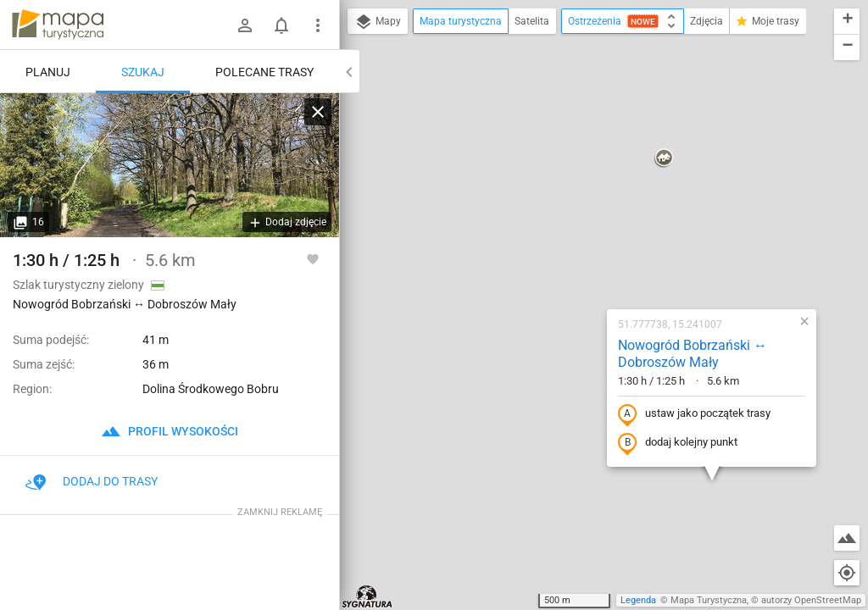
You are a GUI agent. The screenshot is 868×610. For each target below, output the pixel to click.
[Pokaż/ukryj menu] (318, 25)
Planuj (48, 72)
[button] (620, 574)
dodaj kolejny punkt (569, 260)
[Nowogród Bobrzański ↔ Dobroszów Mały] (170, 165)
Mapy (378, 22)
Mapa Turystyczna (709, 600)
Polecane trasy (264, 72)
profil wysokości (170, 431)
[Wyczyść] (318, 112)
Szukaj (143, 72)
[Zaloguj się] (245, 25)
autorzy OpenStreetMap (811, 600)
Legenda (638, 600)
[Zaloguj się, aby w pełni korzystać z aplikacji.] (313, 258)
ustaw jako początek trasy (586, 231)
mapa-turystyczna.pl (58, 25)
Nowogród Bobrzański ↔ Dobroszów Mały (584, 171)
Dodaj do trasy (92, 481)
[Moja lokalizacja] (847, 573)
